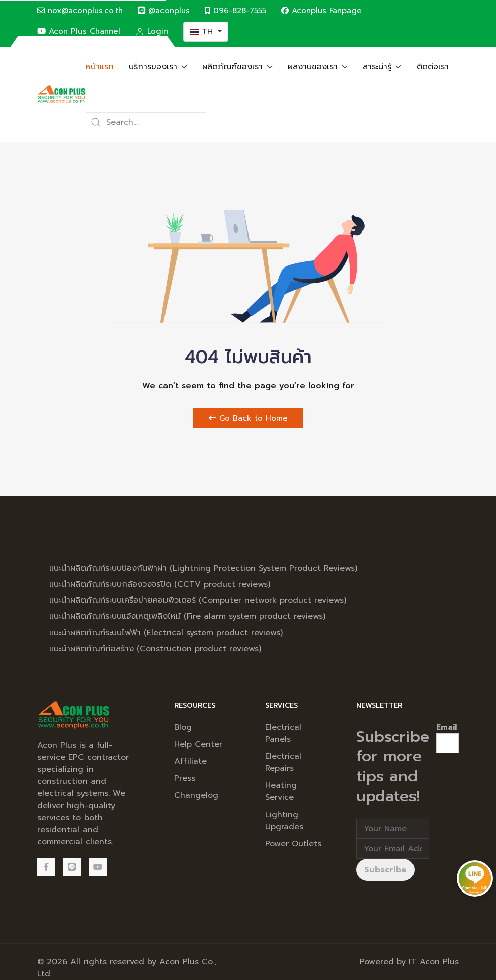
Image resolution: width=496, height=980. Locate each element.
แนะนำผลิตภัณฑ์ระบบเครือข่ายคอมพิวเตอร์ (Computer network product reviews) (198, 600)
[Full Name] (393, 829)
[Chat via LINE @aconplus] (475, 878)
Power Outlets (293, 844)
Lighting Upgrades (284, 821)
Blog (183, 727)
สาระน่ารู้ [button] (382, 67)
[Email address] (393, 849)
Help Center (198, 744)
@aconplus (164, 10)
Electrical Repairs (283, 762)
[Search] (146, 122)
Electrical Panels (283, 733)
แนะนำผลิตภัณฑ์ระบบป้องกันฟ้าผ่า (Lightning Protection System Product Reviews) (203, 568)
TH (203, 32)
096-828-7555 (235, 10)
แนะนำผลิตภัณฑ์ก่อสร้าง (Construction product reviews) (155, 649)
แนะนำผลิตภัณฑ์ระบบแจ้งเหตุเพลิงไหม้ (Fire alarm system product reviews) (187, 616)
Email (446, 727)
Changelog (196, 795)
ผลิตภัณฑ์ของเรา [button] (237, 67)
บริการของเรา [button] (158, 67)
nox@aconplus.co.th (80, 10)
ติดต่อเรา (433, 67)
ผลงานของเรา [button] (318, 67)
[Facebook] (46, 867)
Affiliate (190, 761)
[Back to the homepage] (61, 95)
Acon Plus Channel (79, 31)
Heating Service (281, 791)
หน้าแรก (100, 67)
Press (185, 778)
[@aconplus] (72, 867)
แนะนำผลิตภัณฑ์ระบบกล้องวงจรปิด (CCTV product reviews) (160, 584)
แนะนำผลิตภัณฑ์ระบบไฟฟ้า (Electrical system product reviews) (166, 633)
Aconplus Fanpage (321, 10)
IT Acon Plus (434, 962)
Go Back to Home (248, 418)
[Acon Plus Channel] (98, 867)
